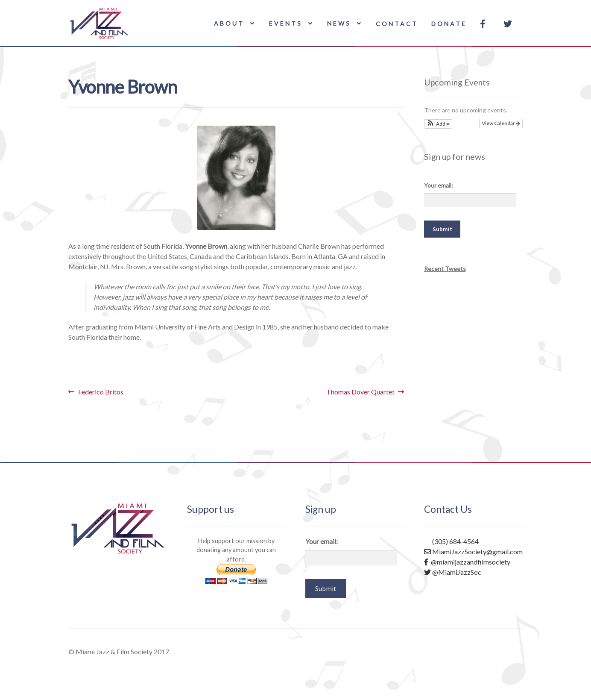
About (229, 23)
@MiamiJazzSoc (453, 572)
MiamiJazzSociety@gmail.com (473, 551)
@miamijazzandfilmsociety (467, 562)
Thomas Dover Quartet (360, 392)
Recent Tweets (445, 269)
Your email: (439, 185)
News (339, 23)
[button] (438, 124)
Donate (449, 24)
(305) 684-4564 (451, 541)
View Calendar (501, 123)
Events (286, 23)
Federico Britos (101, 392)
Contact (397, 24)
